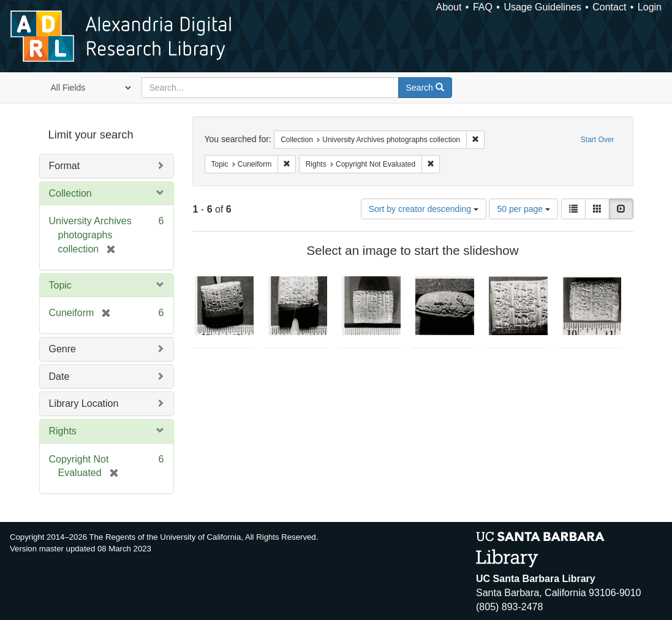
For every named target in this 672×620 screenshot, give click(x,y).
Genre (62, 349)
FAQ (483, 7)
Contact (609, 7)
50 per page (523, 209)
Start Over (598, 140)
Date (59, 376)
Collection (70, 193)
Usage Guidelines (542, 7)
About (449, 7)
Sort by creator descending (424, 209)
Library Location (84, 403)
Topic (60, 285)
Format (65, 166)
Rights (63, 431)
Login (650, 7)
